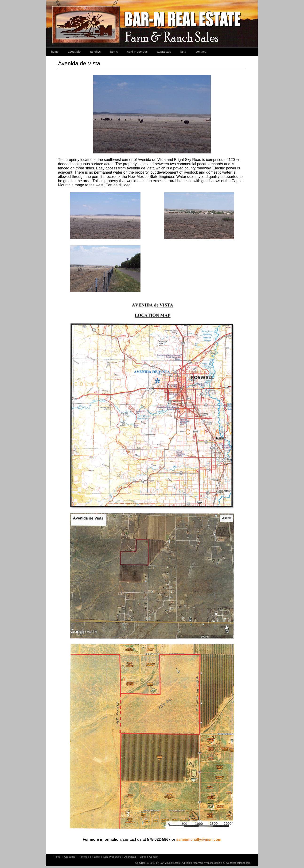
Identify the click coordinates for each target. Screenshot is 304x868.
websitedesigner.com (238, 863)
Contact (201, 52)
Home (55, 52)
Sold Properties (138, 52)
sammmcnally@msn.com (199, 839)
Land (183, 52)
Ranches (95, 52)
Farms (114, 52)
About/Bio (74, 52)
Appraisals (164, 52)
